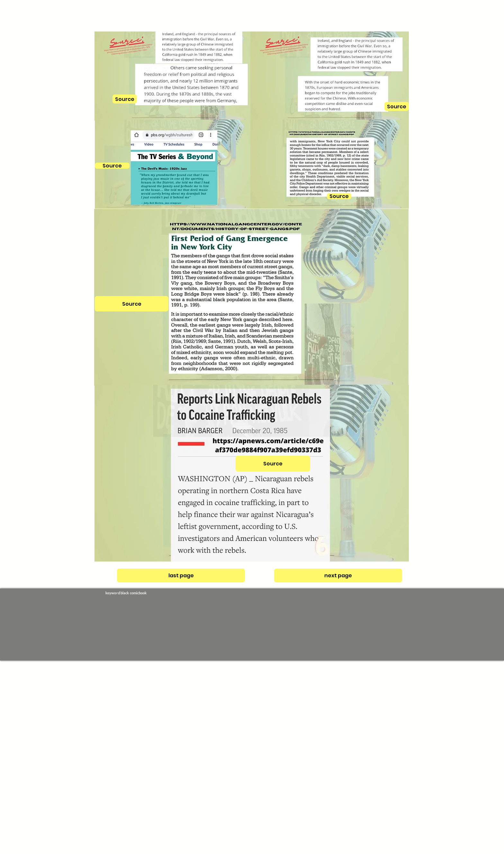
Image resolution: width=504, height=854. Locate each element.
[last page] (181, 575)
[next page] (338, 575)
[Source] (112, 166)
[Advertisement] (193, 757)
